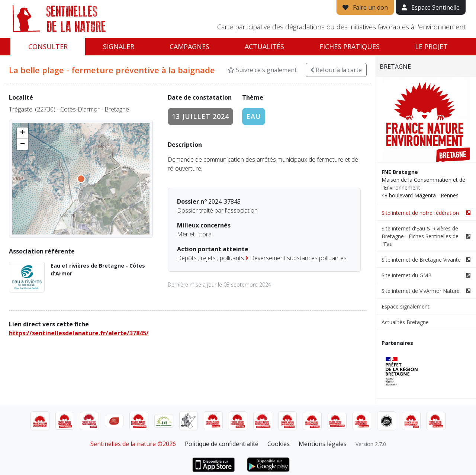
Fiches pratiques (350, 46)
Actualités (264, 46)
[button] (22, 133)
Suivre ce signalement (262, 70)
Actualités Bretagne (405, 322)
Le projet (431, 46)
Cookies (279, 444)
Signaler (119, 46)
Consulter (48, 46)
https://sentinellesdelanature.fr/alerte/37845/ (79, 333)
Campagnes (189, 46)
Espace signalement (406, 306)
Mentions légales (323, 444)
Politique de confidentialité (222, 444)
